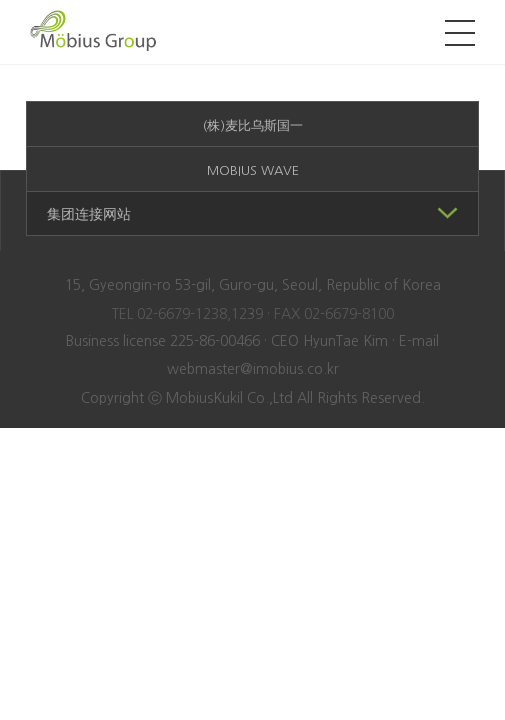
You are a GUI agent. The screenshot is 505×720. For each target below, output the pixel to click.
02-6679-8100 (349, 314)
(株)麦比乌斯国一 (253, 125)
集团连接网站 (252, 211)
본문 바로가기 (0, 0)
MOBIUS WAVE (253, 170)
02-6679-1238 (182, 314)
